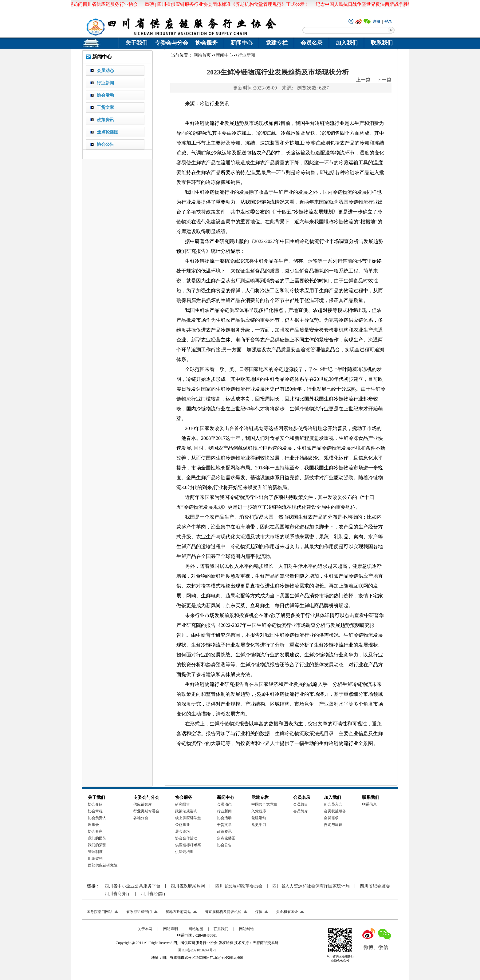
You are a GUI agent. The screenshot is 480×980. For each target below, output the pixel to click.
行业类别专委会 (146, 811)
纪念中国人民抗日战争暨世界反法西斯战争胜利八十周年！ (375, 4)
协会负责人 (97, 818)
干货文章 (224, 825)
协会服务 (207, 43)
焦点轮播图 (226, 838)
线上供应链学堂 (188, 818)
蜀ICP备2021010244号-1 (197, 950)
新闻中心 (242, 43)
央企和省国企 (287, 912)
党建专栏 (277, 43)
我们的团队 (97, 838)
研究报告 (183, 804)
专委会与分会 (171, 43)
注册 (376, 22)
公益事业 (183, 825)
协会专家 (95, 831)
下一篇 (384, 80)
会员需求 (331, 818)
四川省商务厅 (117, 894)
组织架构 (95, 858)
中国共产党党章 (264, 804)
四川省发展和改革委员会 (239, 886)
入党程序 (259, 811)
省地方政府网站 (178, 912)
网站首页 (202, 55)
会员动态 (224, 804)
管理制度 (95, 852)
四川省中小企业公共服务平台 (132, 886)
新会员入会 (333, 804)
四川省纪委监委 (375, 886)
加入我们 (347, 43)
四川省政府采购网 (188, 886)
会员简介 (301, 811)
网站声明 (171, 929)
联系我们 (382, 43)
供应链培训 (184, 852)
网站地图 (196, 929)
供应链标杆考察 (188, 845)
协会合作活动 (186, 838)
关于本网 (145, 929)
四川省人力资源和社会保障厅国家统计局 (311, 886)
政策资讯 (224, 831)
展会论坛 (183, 831)
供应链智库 (143, 804)
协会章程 (95, 811)
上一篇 (363, 80)
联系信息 (369, 804)
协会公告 (224, 845)
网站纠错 (246, 929)
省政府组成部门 (139, 912)
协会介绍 (95, 804)
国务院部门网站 (100, 912)
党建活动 (259, 818)
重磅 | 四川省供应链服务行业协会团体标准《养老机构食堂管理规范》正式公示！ (227, 4)
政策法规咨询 (186, 811)
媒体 (259, 912)
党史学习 (259, 825)
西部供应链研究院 (103, 865)
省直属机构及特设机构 (223, 912)
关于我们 (136, 43)
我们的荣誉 (97, 845)
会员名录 (312, 43)
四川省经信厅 (153, 894)
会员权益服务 (335, 811)
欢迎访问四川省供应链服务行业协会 (101, 4)
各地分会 (141, 818)
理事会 (93, 825)
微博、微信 (376, 947)
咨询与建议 (333, 825)
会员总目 (301, 804)
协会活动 (224, 818)
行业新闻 (246, 55)
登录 (388, 22)
